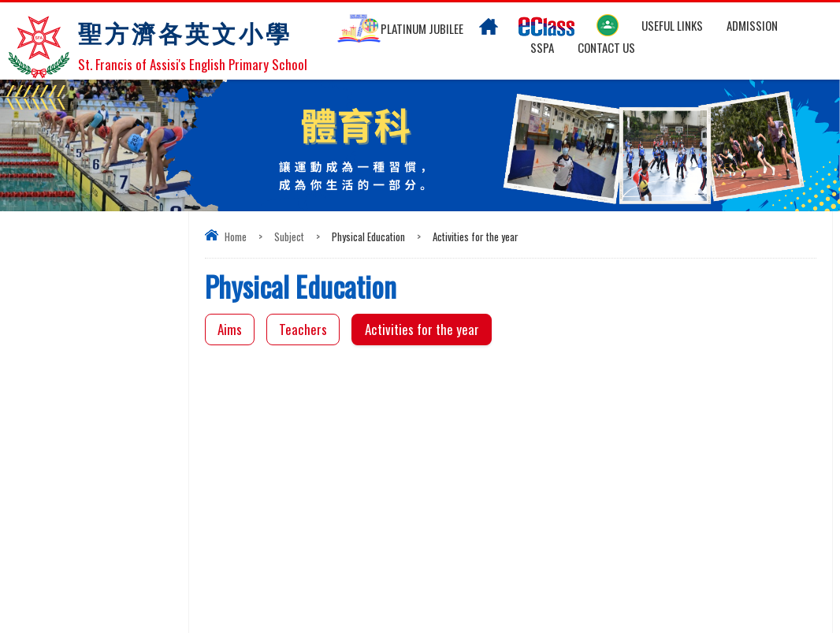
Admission (752, 25)
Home (236, 236)
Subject (289, 236)
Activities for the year (422, 329)
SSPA (542, 47)
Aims (230, 329)
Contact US (606, 47)
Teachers (303, 329)
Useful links (672, 25)
